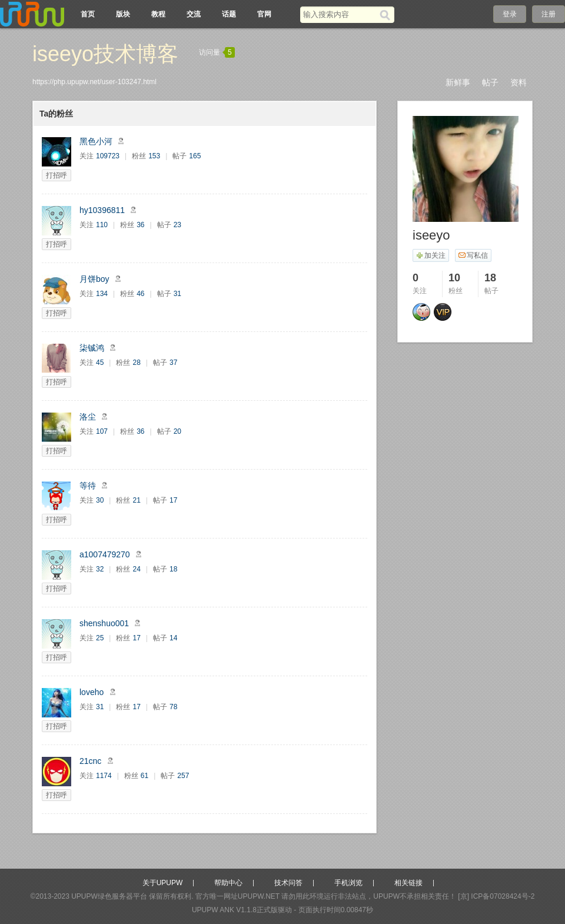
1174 (104, 776)
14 (173, 638)
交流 (194, 14)
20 (177, 431)
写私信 (473, 255)
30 (100, 500)
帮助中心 (228, 883)
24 (136, 569)
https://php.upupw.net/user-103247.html (94, 82)
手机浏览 (348, 883)
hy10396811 (102, 210)
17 (173, 500)
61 (144, 776)
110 (102, 225)
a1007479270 (105, 554)
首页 (88, 14)
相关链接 (408, 883)
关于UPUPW (163, 883)
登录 (510, 14)
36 (140, 225)
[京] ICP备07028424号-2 (496, 896)
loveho (92, 692)
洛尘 (88, 417)
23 (177, 225)
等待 (88, 486)
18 (173, 569)
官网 (264, 14)
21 (136, 500)
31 (177, 294)
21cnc (90, 761)
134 (102, 294)
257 (183, 776)
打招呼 (56, 175)
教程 (158, 14)
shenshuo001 (104, 623)
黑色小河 (96, 141)
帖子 (490, 82)
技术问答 (288, 883)
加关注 (431, 255)
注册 (549, 14)
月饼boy (94, 279)
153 (154, 156)
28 (136, 363)
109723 (108, 156)
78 (173, 707)
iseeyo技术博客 (105, 54)
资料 (519, 82)
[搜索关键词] (340, 14)
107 (102, 431)
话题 (229, 14)
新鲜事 (458, 82)
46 (140, 294)
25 (100, 638)
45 (100, 363)
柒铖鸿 (92, 348)
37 (173, 363)
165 (195, 156)
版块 (123, 14)
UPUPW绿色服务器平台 (109, 896)
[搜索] (387, 15)
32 (100, 569)
